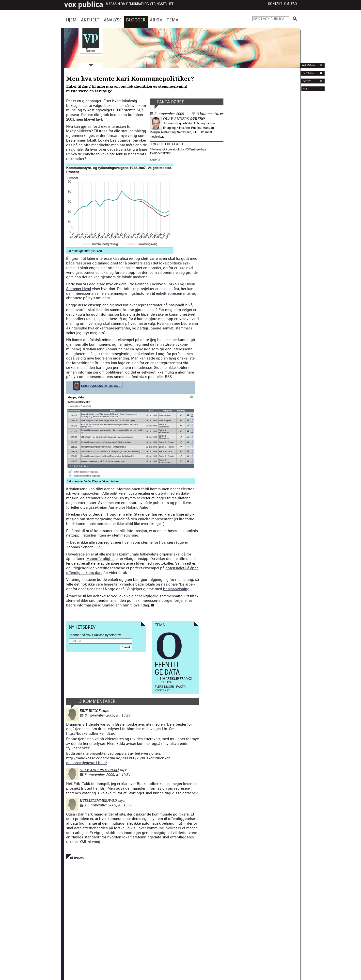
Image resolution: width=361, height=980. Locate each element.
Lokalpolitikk (176, 149)
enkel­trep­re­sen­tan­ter (173, 293)
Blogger (136, 20)
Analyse (113, 20)
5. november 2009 (169, 114)
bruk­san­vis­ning (176, 589)
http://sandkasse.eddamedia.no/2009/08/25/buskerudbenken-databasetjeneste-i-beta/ (119, 760)
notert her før (93, 788)
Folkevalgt (158, 149)
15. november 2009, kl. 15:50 (109, 805)
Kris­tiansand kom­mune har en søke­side (117, 349)
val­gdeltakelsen (106, 105)
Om (287, 4)
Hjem (71, 20)
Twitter (306, 81)
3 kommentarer (210, 114)
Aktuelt (90, 20)
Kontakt (275, 4)
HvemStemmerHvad (98, 800)
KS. (99, 547)
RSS (305, 89)
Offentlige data (197, 149)
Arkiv (156, 20)
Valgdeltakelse (161, 153)
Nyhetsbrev (308, 65)
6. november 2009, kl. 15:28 (108, 715)
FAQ (294, 4)
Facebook (308, 73)
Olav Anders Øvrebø (184, 119)
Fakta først (171, 102)
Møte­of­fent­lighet (101, 558)
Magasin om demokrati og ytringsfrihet (140, 4)
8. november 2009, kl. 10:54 (108, 775)
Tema (173, 20)
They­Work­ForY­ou (164, 284)
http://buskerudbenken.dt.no (91, 733)
